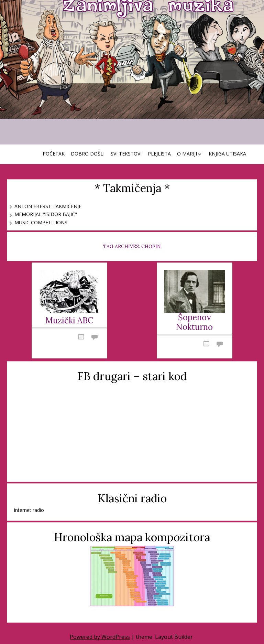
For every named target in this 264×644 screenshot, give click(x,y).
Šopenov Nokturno (194, 323)
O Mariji (187, 154)
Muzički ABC (69, 321)
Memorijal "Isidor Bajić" (46, 214)
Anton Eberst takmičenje (48, 206)
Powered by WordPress (100, 637)
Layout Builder (174, 637)
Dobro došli (88, 154)
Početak (54, 154)
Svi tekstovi (126, 154)
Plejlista (159, 154)
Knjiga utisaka (227, 154)
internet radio (29, 510)
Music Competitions (41, 222)
